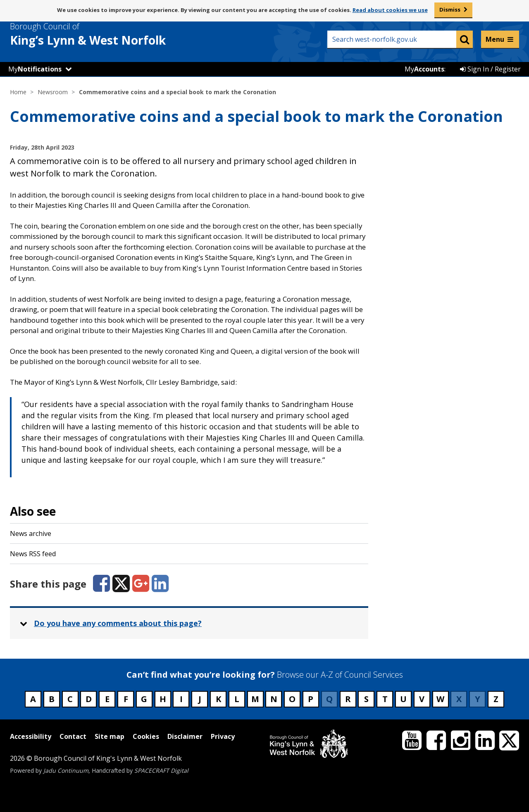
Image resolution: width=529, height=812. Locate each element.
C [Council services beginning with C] (70, 699)
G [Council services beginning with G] (144, 699)
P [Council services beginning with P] (311, 699)
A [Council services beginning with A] (33, 699)
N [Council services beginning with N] (274, 699)
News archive (31, 533)
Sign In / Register (490, 69)
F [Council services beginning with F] (126, 699)
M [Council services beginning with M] (255, 699)
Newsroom (53, 92)
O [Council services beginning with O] (292, 699)
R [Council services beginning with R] (348, 699)
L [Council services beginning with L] (237, 699)
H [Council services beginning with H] (163, 699)
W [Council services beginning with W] (440, 699)
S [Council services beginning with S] (366, 699)
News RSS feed (33, 554)
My (35, 69)
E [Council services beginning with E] (107, 699)
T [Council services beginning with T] (385, 699)
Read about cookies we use (390, 10)
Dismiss (450, 10)
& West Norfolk (103, 34)
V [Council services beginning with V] (422, 699)
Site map (110, 736)
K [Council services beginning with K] (218, 699)
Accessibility (31, 736)
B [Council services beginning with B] (52, 699)
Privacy (223, 736)
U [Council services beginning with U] (403, 699)
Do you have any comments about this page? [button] (118, 623)
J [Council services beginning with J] (200, 699)
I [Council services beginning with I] (181, 699)
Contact (73, 736)
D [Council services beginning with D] (89, 699)
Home (18, 92)
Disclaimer (185, 736)
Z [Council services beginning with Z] (496, 699)
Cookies (146, 736)
